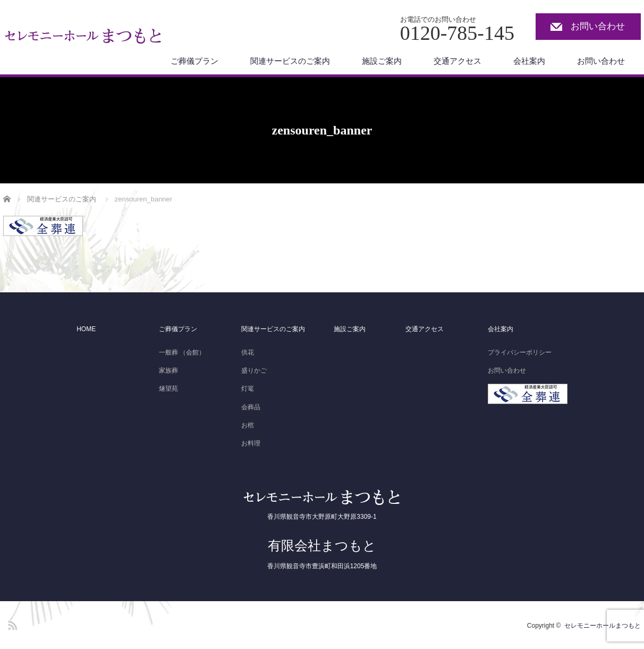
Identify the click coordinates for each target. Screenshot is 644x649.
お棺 (248, 425)
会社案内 (529, 61)
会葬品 (251, 407)
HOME (86, 329)
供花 (248, 352)
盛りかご (254, 370)
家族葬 (168, 370)
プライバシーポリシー (520, 352)
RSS (11, 623)
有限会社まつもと (322, 545)
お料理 (251, 443)
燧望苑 (168, 389)
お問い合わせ (598, 26)
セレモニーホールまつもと (603, 626)
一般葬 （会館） (182, 352)
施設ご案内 (382, 61)
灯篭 (248, 389)
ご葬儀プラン (194, 61)
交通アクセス (457, 61)
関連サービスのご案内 (290, 61)
